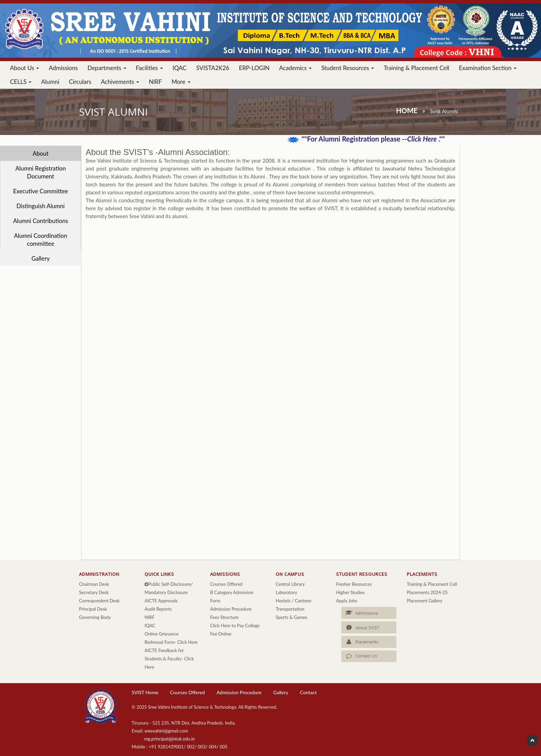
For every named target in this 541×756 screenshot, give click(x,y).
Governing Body (95, 617)
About (40, 153)
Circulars (80, 82)
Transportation (290, 609)
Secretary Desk (94, 592)
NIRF (155, 82)
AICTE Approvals (161, 601)
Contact (308, 692)
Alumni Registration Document (40, 172)
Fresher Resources (354, 584)
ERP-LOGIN (254, 68)
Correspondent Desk (99, 601)
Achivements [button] (120, 82)
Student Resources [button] (348, 68)
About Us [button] (24, 68)
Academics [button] (295, 68)
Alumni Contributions (41, 221)
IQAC (180, 68)
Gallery (41, 258)
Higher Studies (350, 592)
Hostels (283, 601)
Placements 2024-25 (427, 592)
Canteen (303, 601)
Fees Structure (224, 617)
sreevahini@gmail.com (166, 731)
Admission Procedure (231, 609)
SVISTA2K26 (213, 68)
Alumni (50, 82)
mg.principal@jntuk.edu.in (170, 739)
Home (407, 110)
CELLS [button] (21, 82)
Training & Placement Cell (416, 68)
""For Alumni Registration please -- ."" (377, 139)
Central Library (290, 584)
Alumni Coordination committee (40, 240)
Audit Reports (158, 609)
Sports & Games (292, 617)
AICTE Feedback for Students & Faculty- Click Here (169, 659)
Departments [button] (107, 68)
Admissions (63, 68)
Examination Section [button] (488, 68)
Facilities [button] (149, 68)
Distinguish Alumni (41, 206)
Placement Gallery (425, 601)
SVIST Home (145, 692)
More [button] (181, 82)
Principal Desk (93, 609)
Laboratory (286, 592)
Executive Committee (41, 191)
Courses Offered (226, 584)
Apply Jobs (347, 601)
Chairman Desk (94, 584)
